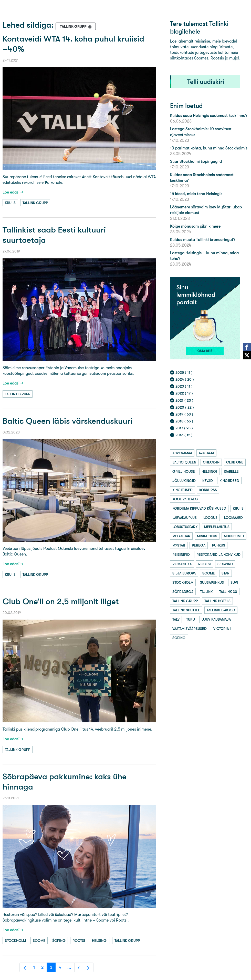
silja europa (184, 573)
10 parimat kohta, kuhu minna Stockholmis (209, 148)
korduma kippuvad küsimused (199, 508)
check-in (211, 462)
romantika (182, 564)
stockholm (15, 941)
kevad (208, 481)
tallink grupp (35, 203)
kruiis (10, 203)
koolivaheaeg (185, 499)
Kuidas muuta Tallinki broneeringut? (203, 240)
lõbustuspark (185, 527)
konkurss (208, 490)
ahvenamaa (182, 453)
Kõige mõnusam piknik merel (196, 226)
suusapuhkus (212, 582)
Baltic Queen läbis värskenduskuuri (67, 421)
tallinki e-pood (221, 610)
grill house (184, 471)
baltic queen (184, 462)
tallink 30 (228, 592)
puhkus (219, 545)
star (226, 573)
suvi (234, 582)
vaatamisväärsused (190, 629)
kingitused (182, 490)
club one (235, 462)
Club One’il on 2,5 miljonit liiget (61, 602)
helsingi (100, 941)
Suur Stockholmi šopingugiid (196, 161)
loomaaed (233, 518)
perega (199, 545)
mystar (179, 545)
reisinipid (181, 554)
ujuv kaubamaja (216, 619)
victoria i (222, 629)
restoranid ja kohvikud (218, 554)
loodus (210, 518)
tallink (206, 592)
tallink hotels (217, 601)
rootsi (79, 941)
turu (191, 619)
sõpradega (183, 592)
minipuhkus (207, 536)
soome (39, 941)
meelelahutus (217, 527)
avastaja (206, 453)
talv (176, 619)
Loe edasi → (13, 192)
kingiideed (229, 481)
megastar (181, 536)
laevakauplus (185, 518)
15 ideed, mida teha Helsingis (196, 194)
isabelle (231, 471)
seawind (225, 564)
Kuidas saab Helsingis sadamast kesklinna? (209, 115)
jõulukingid (184, 481)
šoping (59, 941)
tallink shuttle (186, 610)
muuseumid (234, 536)
